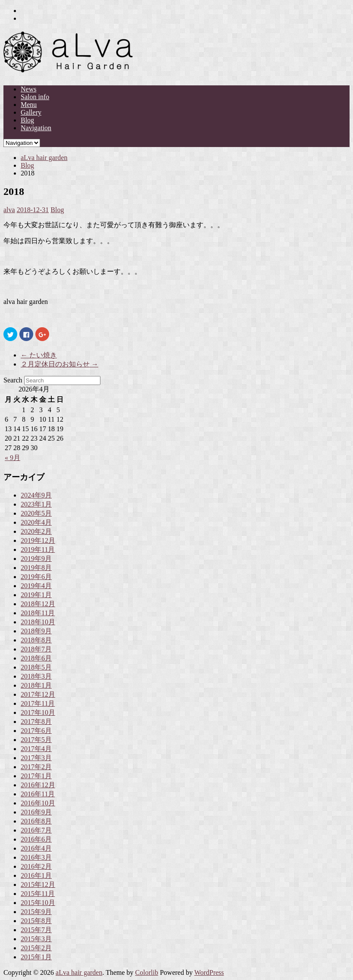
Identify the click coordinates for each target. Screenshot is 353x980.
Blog (27, 120)
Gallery (31, 112)
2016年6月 (36, 839)
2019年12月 (38, 540)
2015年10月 (38, 903)
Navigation (36, 128)
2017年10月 (38, 712)
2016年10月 (38, 803)
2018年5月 (36, 667)
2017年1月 (36, 776)
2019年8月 (36, 568)
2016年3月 (36, 857)
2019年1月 (36, 595)
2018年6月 (36, 658)
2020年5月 (36, 513)
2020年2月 (36, 531)
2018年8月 (36, 640)
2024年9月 (36, 495)
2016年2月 (36, 866)
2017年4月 (36, 749)
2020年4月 (36, 522)
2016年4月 (36, 848)
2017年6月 (36, 731)
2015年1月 (36, 957)
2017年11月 (38, 703)
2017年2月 (36, 767)
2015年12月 (38, 885)
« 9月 (12, 458)
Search (13, 380)
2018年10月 (38, 622)
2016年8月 (36, 821)
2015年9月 (36, 912)
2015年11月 (38, 894)
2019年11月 (38, 549)
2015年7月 (36, 930)
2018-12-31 (33, 210)
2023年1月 (36, 504)
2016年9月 (36, 812)
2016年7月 (36, 830)
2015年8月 (36, 921)
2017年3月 (36, 758)
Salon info (35, 97)
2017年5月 (36, 740)
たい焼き (39, 355)
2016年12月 (38, 785)
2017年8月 (36, 722)
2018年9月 (36, 631)
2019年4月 (36, 586)
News (28, 89)
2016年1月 (36, 875)
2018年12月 (38, 604)
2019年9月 (36, 559)
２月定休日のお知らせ (59, 364)
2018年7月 (36, 649)
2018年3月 (36, 676)
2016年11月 (38, 794)
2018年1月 (36, 685)
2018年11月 (38, 613)
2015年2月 (36, 948)
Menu (29, 105)
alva (9, 210)
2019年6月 (36, 577)
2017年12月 (38, 694)
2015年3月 (36, 939)
